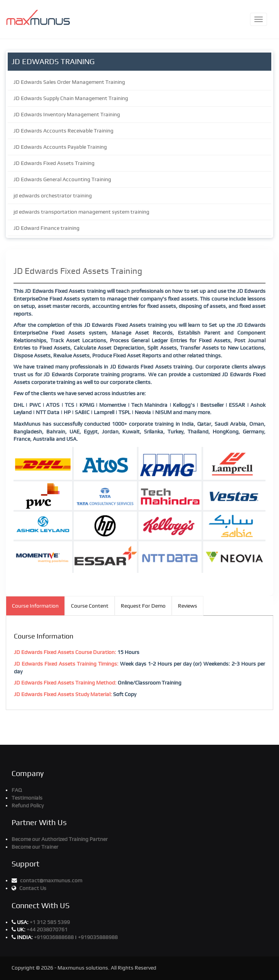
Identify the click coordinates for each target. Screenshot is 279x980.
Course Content (90, 606)
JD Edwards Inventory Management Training (67, 114)
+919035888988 (98, 937)
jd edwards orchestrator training (53, 195)
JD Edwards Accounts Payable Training (60, 147)
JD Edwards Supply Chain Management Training (71, 98)
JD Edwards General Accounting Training (62, 179)
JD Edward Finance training (46, 228)
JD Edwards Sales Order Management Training (69, 82)
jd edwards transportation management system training (81, 212)
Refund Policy (28, 805)
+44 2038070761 (47, 929)
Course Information (35, 606)
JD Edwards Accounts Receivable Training (63, 131)
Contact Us (33, 888)
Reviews (188, 606)
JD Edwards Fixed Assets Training (54, 163)
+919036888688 (54, 937)
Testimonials (27, 798)
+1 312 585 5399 (50, 922)
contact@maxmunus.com (51, 880)
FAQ (17, 790)
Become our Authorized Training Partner (60, 839)
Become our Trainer (35, 847)
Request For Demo (143, 606)
